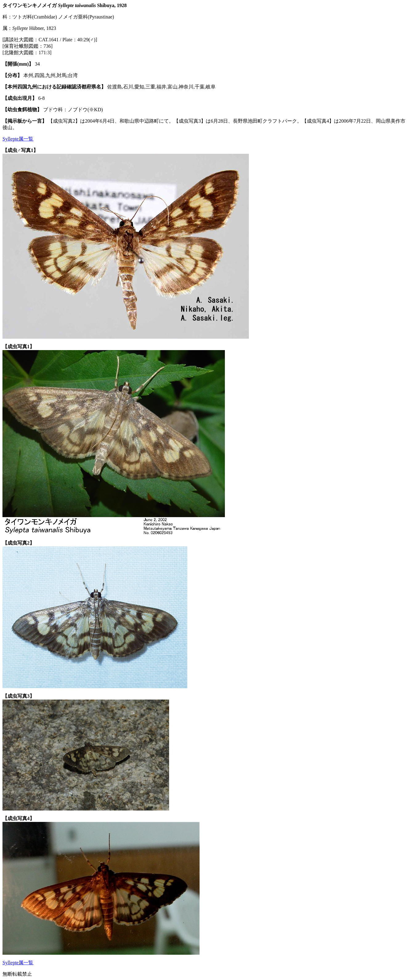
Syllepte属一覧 (18, 139)
